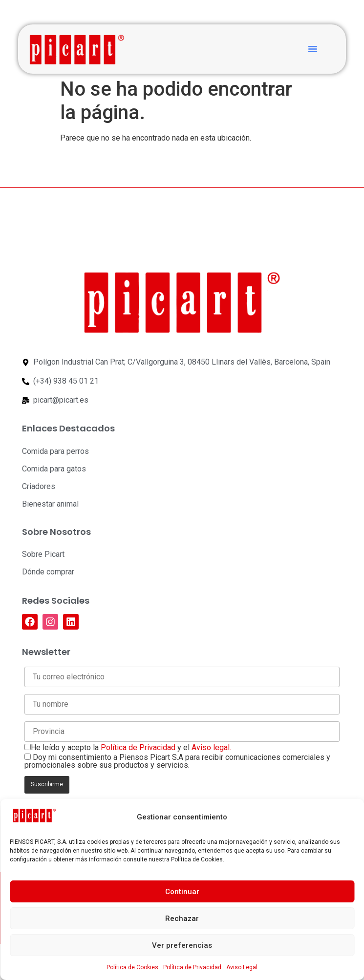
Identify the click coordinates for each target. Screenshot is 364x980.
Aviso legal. (211, 747)
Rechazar (182, 919)
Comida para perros (55, 451)
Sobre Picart (43, 554)
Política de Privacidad (192, 967)
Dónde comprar (48, 572)
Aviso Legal (242, 967)
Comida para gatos (54, 469)
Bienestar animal (50, 504)
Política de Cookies (132, 967)
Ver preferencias (182, 945)
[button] (313, 49)
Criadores (39, 486)
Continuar (182, 892)
